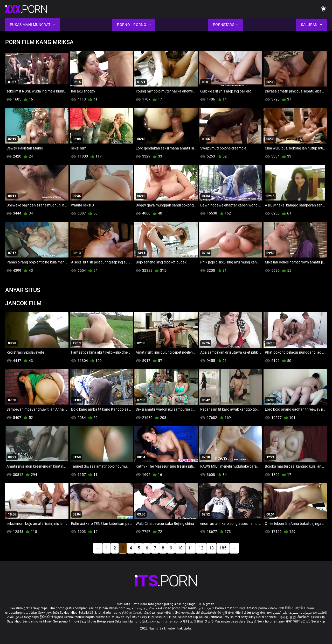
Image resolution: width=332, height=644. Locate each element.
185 (223, 548)
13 (211, 548)
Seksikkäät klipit (91, 613)
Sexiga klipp (69, 613)
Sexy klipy (249, 617)
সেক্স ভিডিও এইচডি (291, 608)
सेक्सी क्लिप (293, 621)
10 (180, 548)
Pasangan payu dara (231, 621)
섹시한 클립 (288, 617)
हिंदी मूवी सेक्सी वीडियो (230, 613)
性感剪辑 (57, 617)
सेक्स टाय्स (267, 613)
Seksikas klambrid (129, 621)
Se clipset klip (188, 617)
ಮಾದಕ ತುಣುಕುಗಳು (203, 613)
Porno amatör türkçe (230, 608)
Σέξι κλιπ (150, 621)
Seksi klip (318, 617)
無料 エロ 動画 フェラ (198, 621)
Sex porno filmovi (66, 621)
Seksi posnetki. (268, 617)
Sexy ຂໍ (252, 621)
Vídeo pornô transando (180, 608)
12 (201, 548)
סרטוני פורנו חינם (170, 621)
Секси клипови (211, 617)
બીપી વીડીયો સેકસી (177, 613)
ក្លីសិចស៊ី (45, 617)
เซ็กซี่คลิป (304, 617)
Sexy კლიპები (49, 613)
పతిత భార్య (252, 613)
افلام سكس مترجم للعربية (144, 608)
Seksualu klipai (166, 617)
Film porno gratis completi (68, 608)
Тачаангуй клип (128, 617)
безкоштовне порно (80, 617)
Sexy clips (41, 608)
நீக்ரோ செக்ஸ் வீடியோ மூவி (143, 613)
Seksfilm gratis (21, 608)
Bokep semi (105, 621)
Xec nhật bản (98, 608)
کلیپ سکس (206, 608)
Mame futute (105, 617)
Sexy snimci (232, 617)
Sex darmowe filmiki (37, 621)
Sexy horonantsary (271, 621)
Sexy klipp (15, 621)
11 (191, 548)
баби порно (112, 613)
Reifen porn (117, 608)
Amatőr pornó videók (262, 608)
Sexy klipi (148, 617)
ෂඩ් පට (306, 621)
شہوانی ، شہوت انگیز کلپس (293, 613)
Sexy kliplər (88, 621)
